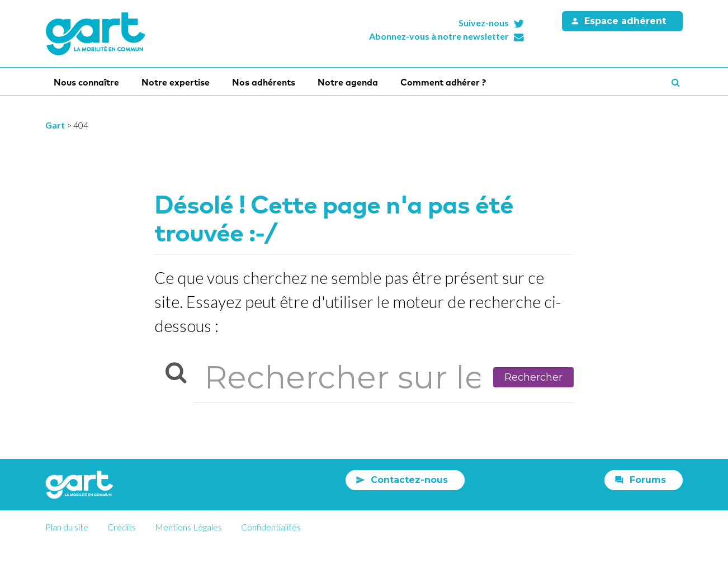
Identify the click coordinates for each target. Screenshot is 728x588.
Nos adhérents (264, 82)
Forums (648, 480)
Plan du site (67, 527)
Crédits (122, 527)
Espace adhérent (625, 21)
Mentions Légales (188, 527)
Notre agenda (348, 82)
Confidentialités (271, 527)
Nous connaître (86, 82)
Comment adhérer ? (443, 82)
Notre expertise (176, 82)
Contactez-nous (409, 480)
